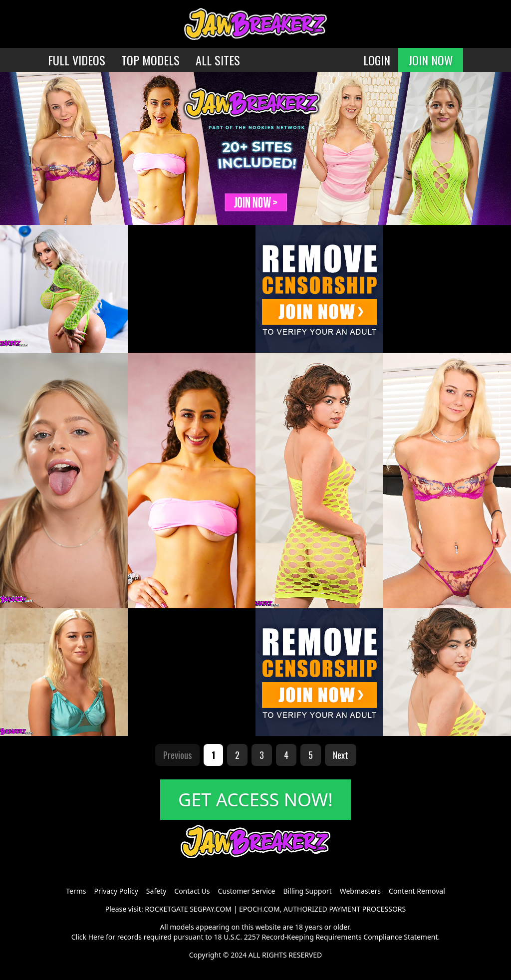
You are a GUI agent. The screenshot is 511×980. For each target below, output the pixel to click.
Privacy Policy (116, 891)
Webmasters (360, 891)
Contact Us (192, 891)
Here (96, 937)
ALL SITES (218, 60)
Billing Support (307, 891)
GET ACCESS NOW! (255, 800)
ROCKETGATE (166, 909)
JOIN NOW (431, 60)
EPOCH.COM (259, 909)
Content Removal (417, 891)
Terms (76, 891)
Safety (156, 891)
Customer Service (247, 891)
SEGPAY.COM (211, 909)
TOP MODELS (150, 60)
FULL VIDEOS (77, 60)
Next (341, 755)
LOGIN (377, 60)
